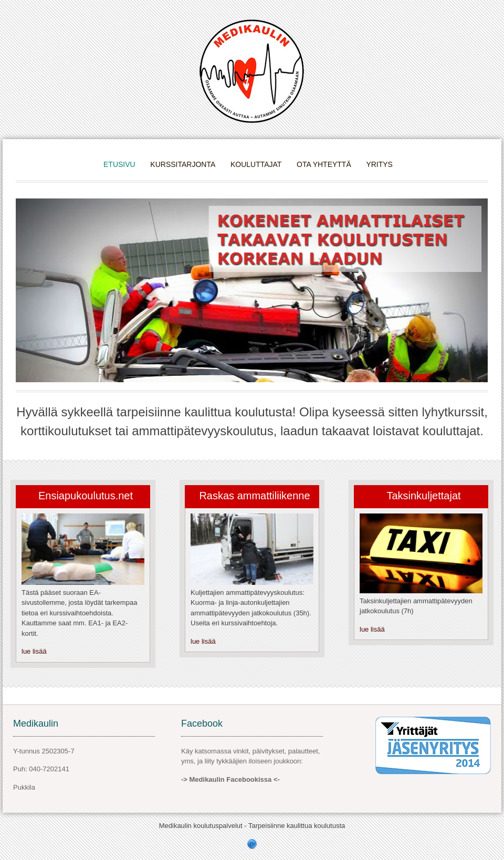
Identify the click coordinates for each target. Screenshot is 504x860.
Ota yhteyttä (324, 164)
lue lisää (34, 651)
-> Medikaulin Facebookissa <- (230, 779)
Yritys (379, 164)
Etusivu (119, 164)
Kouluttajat (256, 164)
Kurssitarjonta (183, 164)
